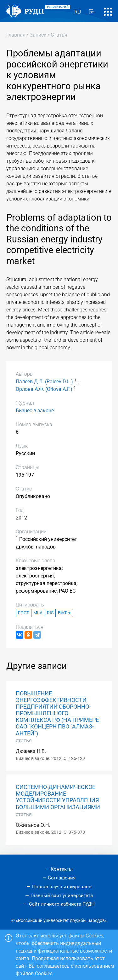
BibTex (64, 613)
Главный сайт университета (62, 896)
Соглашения (62, 878)
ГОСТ (23, 613)
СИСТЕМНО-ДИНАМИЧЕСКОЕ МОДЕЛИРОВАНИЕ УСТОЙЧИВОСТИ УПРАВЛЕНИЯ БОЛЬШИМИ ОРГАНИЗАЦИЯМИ (58, 797)
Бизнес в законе (35, 411)
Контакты (62, 869)
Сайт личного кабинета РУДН (62, 904)
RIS (50, 613)
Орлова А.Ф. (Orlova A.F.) (44, 389)
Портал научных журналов (62, 887)
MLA (38, 613)
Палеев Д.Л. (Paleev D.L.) (44, 382)
